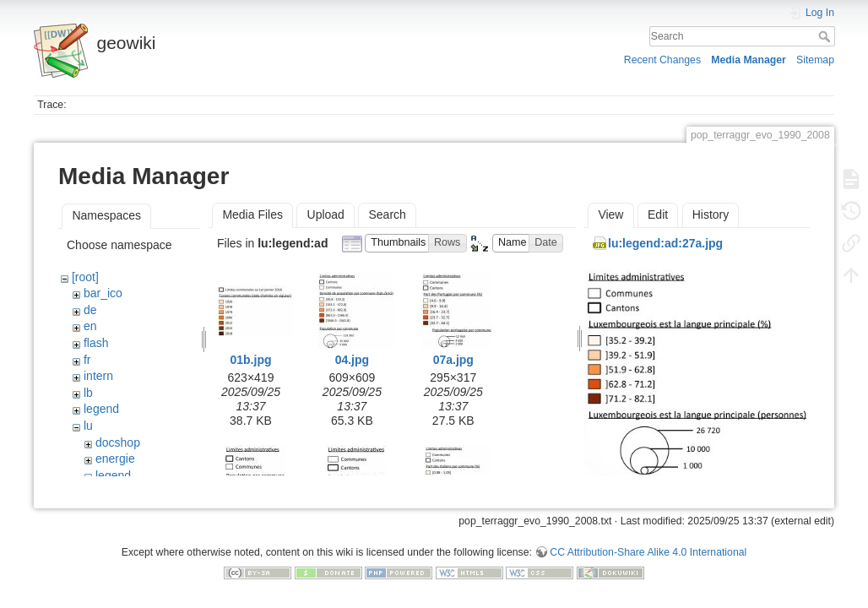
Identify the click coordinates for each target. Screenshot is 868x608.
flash (96, 343)
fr (87, 360)
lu (88, 426)
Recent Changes (662, 60)
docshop (118, 442)
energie (115, 459)
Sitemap (815, 60)
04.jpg (352, 360)
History (711, 214)
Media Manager (749, 60)
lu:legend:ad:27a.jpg (665, 243)
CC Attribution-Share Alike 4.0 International (648, 552)
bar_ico (103, 293)
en (90, 326)
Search (826, 36)
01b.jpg (250, 360)
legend (101, 409)
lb (88, 393)
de (90, 310)
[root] (85, 277)
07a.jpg (453, 360)
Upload (326, 214)
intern (98, 376)
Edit (658, 214)
